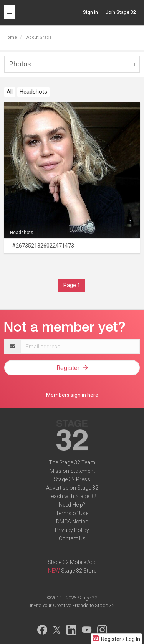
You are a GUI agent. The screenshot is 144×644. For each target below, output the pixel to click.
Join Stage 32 (121, 12)
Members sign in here (72, 395)
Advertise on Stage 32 (72, 488)
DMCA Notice (72, 522)
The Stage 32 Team (72, 462)
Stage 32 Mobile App (72, 562)
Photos (20, 64)
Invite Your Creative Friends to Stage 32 (72, 605)
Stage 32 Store (79, 571)
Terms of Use (72, 513)
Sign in (90, 12)
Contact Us (72, 538)
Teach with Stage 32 (72, 496)
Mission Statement (72, 471)
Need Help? (72, 505)
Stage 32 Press (72, 479)
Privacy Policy (72, 530)
